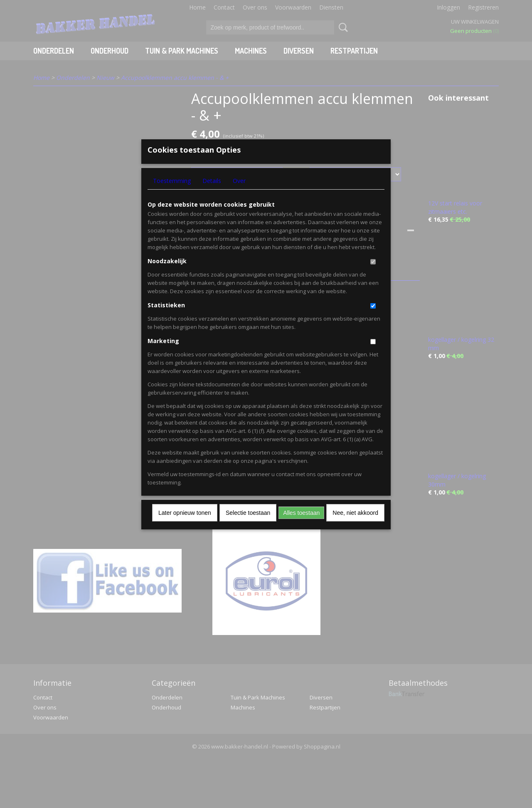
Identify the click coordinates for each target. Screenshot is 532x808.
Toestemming (172, 194)
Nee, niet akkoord (355, 526)
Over (239, 194)
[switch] (373, 276)
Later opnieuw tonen (185, 526)
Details (212, 194)
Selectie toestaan (248, 526)
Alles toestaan (301, 526)
